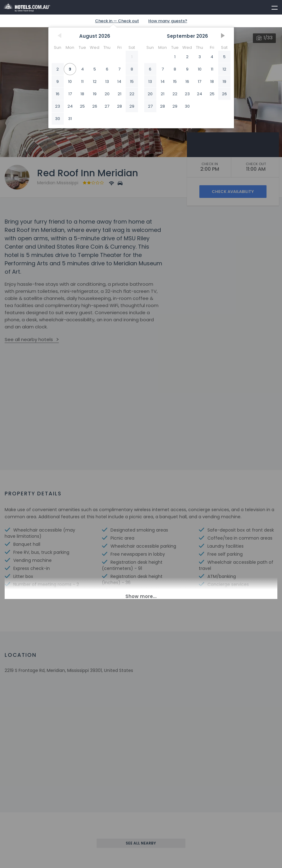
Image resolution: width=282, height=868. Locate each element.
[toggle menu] (272, 6)
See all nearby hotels (29, 339)
